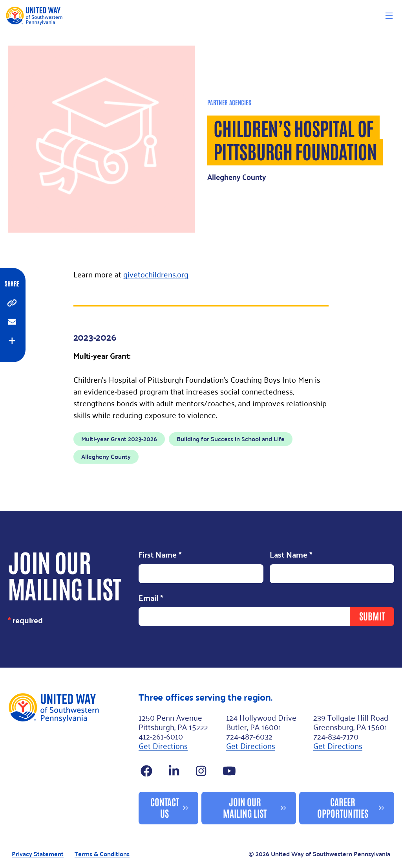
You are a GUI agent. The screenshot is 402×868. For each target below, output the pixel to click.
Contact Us (165, 807)
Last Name (291, 555)
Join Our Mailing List (245, 807)
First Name (160, 555)
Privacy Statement (38, 854)
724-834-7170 (336, 736)
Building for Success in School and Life (231, 439)
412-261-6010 (161, 736)
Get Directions (163, 745)
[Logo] (34, 16)
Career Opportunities (343, 807)
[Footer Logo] (70, 758)
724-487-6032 (249, 736)
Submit (372, 616)
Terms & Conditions (102, 854)
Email (151, 598)
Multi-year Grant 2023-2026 (119, 439)
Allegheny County (106, 456)
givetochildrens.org (156, 274)
